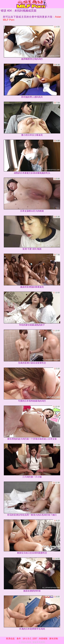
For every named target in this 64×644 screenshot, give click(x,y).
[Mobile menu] (3, 4)
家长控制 (54, 639)
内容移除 (43, 639)
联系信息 (10, 639)
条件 (19, 639)
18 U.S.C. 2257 (30, 639)
